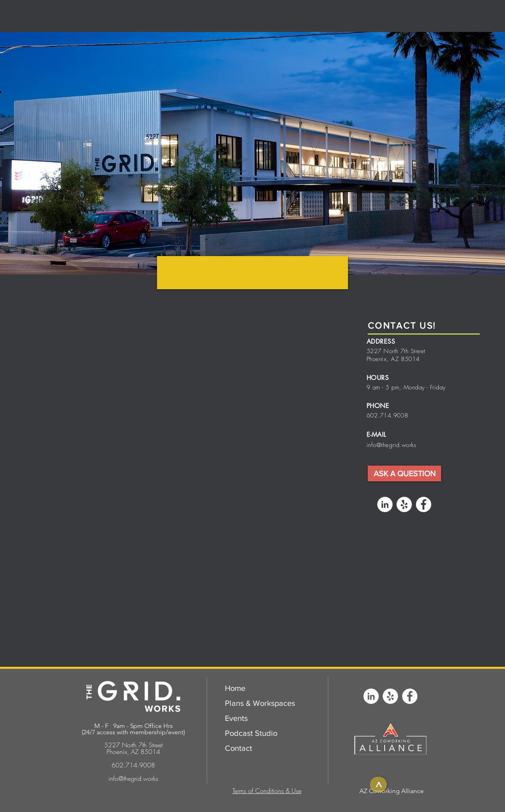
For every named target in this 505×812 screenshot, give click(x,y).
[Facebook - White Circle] (424, 504)
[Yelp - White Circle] (404, 504)
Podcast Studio (251, 733)
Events (236, 718)
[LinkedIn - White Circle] (385, 504)
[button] (404, 473)
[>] (378, 784)
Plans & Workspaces (260, 703)
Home (235, 688)
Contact (238, 748)
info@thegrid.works (391, 445)
